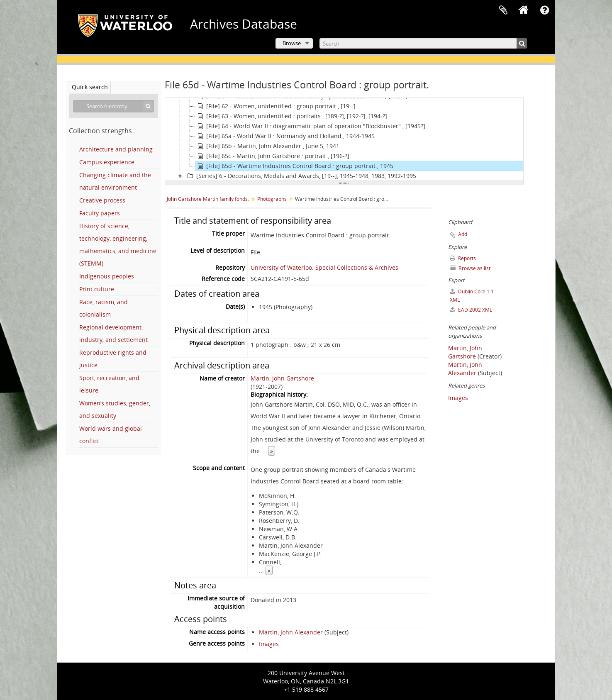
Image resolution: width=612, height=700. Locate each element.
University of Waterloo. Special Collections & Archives (324, 267)
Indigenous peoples (107, 276)
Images (269, 644)
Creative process (102, 200)
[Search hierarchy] (113, 106)
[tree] (344, 139)
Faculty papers (100, 213)
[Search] (423, 43)
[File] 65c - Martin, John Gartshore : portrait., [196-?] (272, 156)
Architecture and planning (116, 149)
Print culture (97, 289)
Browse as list (470, 268)
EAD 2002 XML (471, 310)
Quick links (545, 10)
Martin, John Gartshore (282, 378)
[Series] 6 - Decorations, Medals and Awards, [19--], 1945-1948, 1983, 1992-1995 (301, 176)
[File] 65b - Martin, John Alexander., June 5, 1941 (267, 146)
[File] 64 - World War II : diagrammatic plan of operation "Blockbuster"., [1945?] (310, 126)
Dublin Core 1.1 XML (472, 296)
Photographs (272, 199)
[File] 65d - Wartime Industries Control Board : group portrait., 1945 (294, 166)
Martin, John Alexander (291, 632)
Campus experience (107, 162)
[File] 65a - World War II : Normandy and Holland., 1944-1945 (285, 136)
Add (463, 234)
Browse (292, 43)
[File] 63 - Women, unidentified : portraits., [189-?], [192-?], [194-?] (291, 116)
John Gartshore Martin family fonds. (208, 199)
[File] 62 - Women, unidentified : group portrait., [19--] (276, 106)
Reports (463, 258)
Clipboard (503, 10)
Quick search (90, 87)
